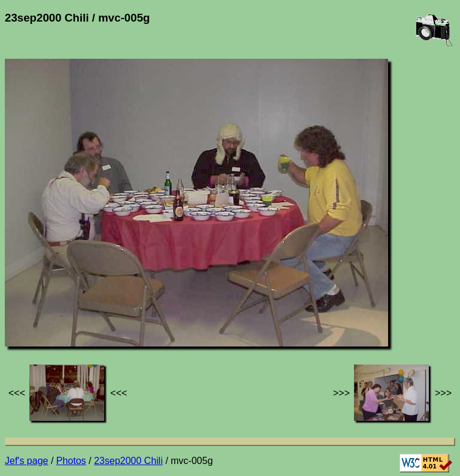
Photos (71, 461)
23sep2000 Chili (128, 461)
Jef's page (26, 461)
